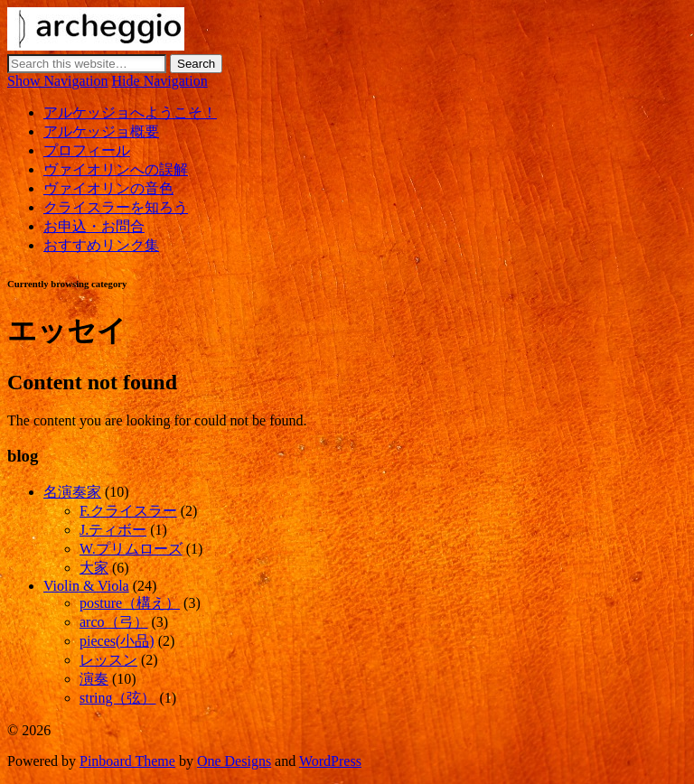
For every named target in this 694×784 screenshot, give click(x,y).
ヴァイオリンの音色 (108, 188)
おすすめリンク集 (101, 245)
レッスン (108, 660)
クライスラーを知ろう (116, 207)
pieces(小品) (117, 641)
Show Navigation (58, 81)
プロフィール (87, 150)
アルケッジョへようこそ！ (130, 112)
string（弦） (117, 698)
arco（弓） (114, 622)
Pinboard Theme (127, 761)
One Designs (234, 761)
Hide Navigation (160, 81)
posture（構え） (130, 603)
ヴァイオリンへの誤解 (116, 169)
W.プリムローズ (131, 549)
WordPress (330, 761)
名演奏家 (72, 492)
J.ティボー (113, 530)
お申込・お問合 (94, 226)
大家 (94, 568)
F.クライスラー (128, 511)
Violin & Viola (86, 586)
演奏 (94, 679)
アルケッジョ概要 (101, 131)
